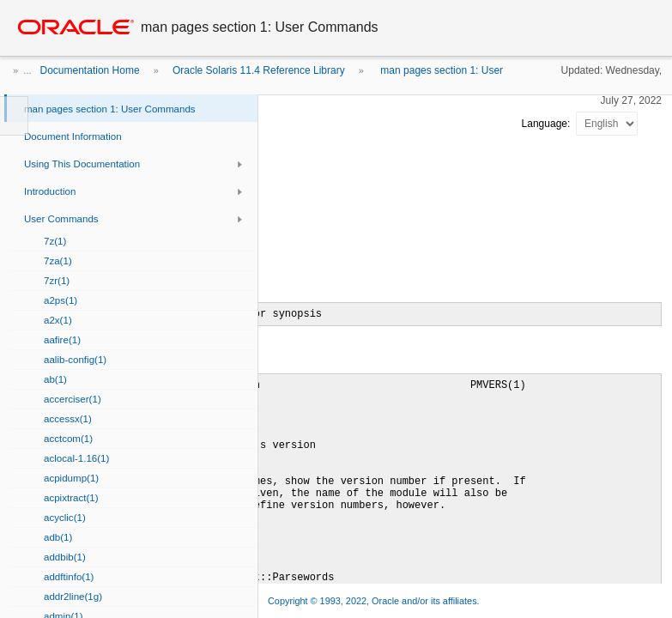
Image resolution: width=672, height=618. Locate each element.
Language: (548, 124)
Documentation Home (90, 70)
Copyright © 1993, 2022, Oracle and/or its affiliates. (375, 601)
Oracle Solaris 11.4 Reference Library (259, 70)
